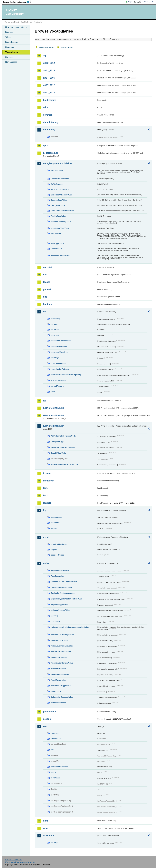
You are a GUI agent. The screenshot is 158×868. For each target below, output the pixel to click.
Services (9, 57)
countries (55, 330)
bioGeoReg (56, 319)
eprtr (46, 146)
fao (45, 275)
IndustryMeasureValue (60, 610)
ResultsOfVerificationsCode (63, 447)
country (54, 843)
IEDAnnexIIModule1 (54, 408)
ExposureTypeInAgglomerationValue (66, 599)
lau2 (45, 495)
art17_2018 (49, 93)
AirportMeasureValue (60, 570)
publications (50, 712)
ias (45, 312)
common (48, 115)
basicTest (55, 733)
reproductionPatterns (60, 369)
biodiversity (49, 100)
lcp (45, 510)
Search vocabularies (46, 47)
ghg (45, 297)
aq (44, 56)
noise (46, 563)
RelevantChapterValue (60, 256)
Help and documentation (16, 27)
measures (55, 335)
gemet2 (47, 289)
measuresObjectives (60, 352)
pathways (55, 358)
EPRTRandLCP (51, 153)
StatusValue (56, 691)
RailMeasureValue (59, 669)
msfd (46, 537)
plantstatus (56, 523)
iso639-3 (54, 616)
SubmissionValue (58, 703)
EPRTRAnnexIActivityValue (63, 211)
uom (45, 821)
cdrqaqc (54, 324)
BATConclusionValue (60, 189)
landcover (48, 481)
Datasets (9, 32)
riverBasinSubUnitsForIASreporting (66, 375)
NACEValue (56, 233)
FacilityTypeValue (58, 216)
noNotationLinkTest (59, 767)
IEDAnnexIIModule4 (54, 426)
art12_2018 (49, 70)
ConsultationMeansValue (61, 587)
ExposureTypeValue (59, 604)
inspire (47, 473)
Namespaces (11, 62)
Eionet (16, 22)
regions (54, 550)
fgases (47, 282)
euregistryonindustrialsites (58, 163)
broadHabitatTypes (59, 544)
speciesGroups (57, 555)
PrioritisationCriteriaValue (62, 663)
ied (45, 401)
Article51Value (57, 170)
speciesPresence (58, 380)
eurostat (48, 267)
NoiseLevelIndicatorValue (62, 646)
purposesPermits (58, 363)
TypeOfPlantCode (58, 453)
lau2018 (47, 503)
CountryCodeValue (59, 200)
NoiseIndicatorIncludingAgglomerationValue (70, 627)
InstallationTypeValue (60, 228)
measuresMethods (59, 346)
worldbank (49, 836)
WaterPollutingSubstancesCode (64, 464)
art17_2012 (49, 85)
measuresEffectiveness (61, 341)
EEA (17, 2)
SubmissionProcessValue (62, 697)
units (53, 392)
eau (52, 750)
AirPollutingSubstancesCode (63, 436)
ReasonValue (56, 249)
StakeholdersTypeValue (61, 686)
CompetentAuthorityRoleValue (64, 582)
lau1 (45, 488)
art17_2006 (49, 78)
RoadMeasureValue (59, 680)
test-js (54, 772)
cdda (46, 107)
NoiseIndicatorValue (59, 640)
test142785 (55, 778)
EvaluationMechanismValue (63, 593)
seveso (47, 719)
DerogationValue (58, 205)
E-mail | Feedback (14, 860)
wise (46, 828)
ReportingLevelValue (60, 674)
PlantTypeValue (57, 243)
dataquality (49, 130)
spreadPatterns (57, 386)
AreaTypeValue (57, 576)
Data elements (12, 42)
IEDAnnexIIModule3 (54, 415)
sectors (54, 528)
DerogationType (58, 442)
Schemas (9, 47)
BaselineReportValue (60, 179)
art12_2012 (49, 63)
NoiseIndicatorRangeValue (62, 634)
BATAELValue (57, 184)
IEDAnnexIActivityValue (61, 221)
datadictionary (51, 122)
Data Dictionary (26, 22)
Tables (8, 37)
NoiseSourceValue (59, 657)
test (45, 726)
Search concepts (67, 47)
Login (130, 2)
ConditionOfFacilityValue (61, 195)
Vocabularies (11, 52)
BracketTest (56, 739)
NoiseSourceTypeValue (61, 651)
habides (47, 304)
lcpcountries (56, 517)
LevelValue (55, 621)
